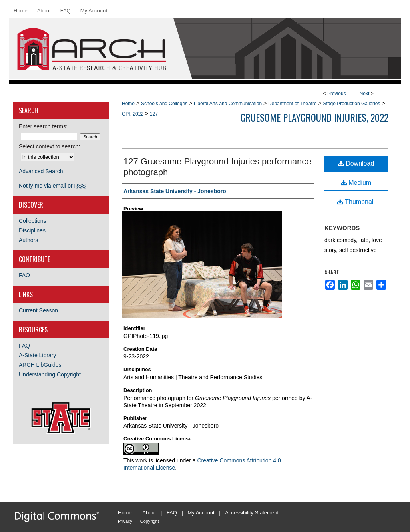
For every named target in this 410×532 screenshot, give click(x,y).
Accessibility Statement (252, 513)
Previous (337, 94)
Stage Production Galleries (352, 104)
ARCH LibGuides (40, 365)
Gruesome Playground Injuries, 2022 (315, 117)
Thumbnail (356, 202)
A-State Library (37, 355)
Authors (28, 240)
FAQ (24, 275)
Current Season (38, 310)
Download (356, 163)
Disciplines (32, 230)
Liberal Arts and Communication (228, 104)
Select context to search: (49, 146)
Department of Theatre (292, 104)
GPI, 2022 (133, 114)
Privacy (125, 521)
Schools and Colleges (164, 104)
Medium (356, 183)
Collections (32, 221)
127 (154, 114)
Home (128, 104)
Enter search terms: (43, 126)
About (149, 513)
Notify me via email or (52, 186)
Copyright (150, 521)
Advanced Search (41, 171)
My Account (201, 513)
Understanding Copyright (50, 374)
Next (365, 94)
